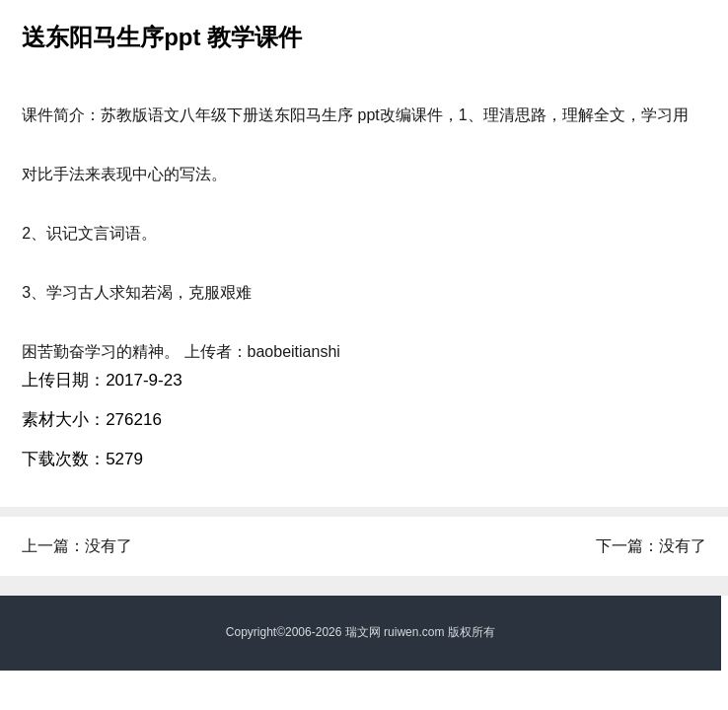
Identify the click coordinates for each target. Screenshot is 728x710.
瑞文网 (363, 632)
